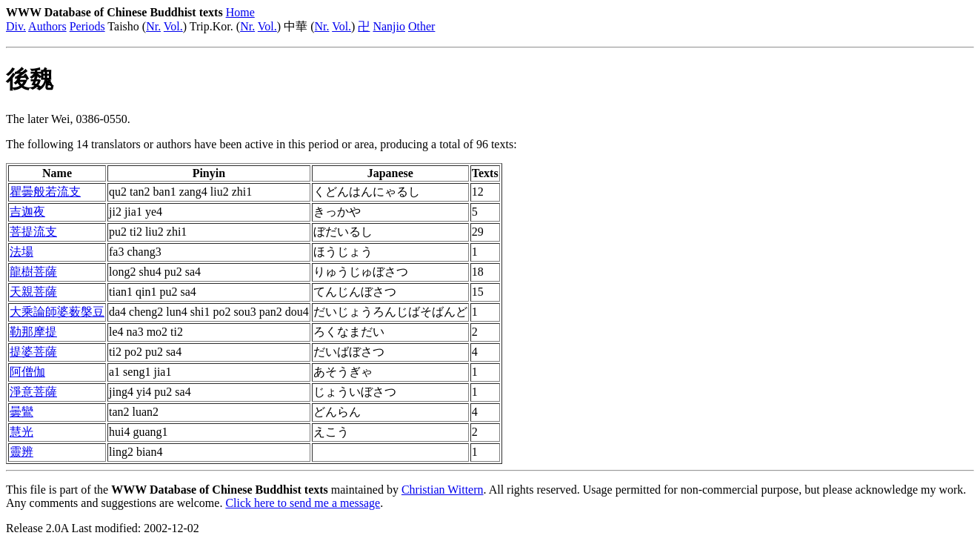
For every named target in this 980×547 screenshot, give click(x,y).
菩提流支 (33, 232)
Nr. (153, 26)
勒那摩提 (33, 332)
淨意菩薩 (33, 392)
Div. (16, 26)
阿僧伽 (27, 372)
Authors (47, 26)
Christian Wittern (443, 490)
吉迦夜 (27, 212)
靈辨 (21, 452)
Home (240, 12)
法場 (21, 252)
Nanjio (389, 26)
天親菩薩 (33, 292)
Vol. (173, 26)
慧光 (21, 432)
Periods (87, 26)
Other (421, 26)
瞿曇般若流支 (45, 192)
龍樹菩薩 (33, 272)
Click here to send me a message (303, 503)
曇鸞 (21, 412)
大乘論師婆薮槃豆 (57, 312)
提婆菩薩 (33, 352)
